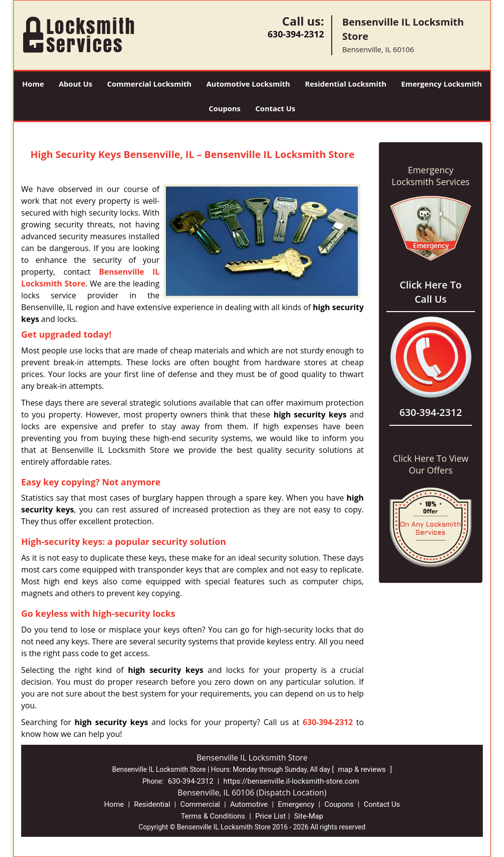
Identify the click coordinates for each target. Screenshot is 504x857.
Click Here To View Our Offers (430, 464)
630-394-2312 (296, 34)
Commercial (200, 804)
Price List (270, 816)
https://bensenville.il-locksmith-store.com (291, 781)
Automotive (249, 804)
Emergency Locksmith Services (431, 176)
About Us (75, 84)
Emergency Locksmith (441, 84)
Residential (152, 804)
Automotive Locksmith (248, 84)
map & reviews (363, 769)
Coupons (225, 108)
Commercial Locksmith (149, 84)
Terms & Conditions (213, 816)
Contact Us (275, 108)
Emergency (296, 804)
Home (33, 84)
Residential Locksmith (346, 84)
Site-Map (308, 816)
